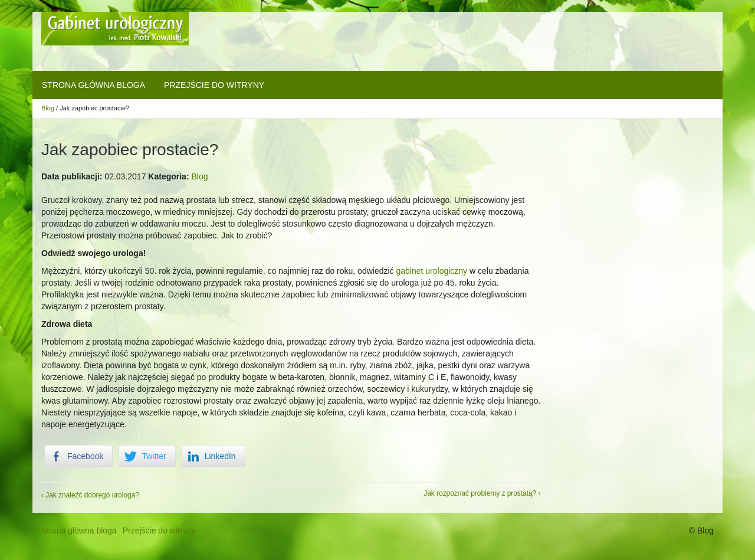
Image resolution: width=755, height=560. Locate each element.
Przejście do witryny (214, 85)
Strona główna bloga (93, 85)
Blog (48, 108)
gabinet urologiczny (431, 271)
